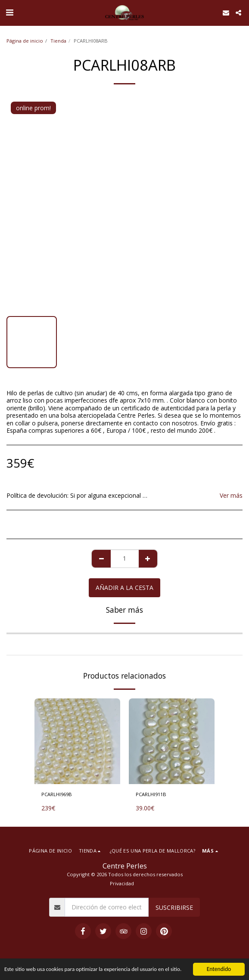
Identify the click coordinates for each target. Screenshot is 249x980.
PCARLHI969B (57, 794)
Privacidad (122, 883)
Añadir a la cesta (124, 588)
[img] (77, 741)
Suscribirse (174, 907)
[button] (9, 12)
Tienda (58, 41)
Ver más (231, 496)
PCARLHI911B (151, 794)
